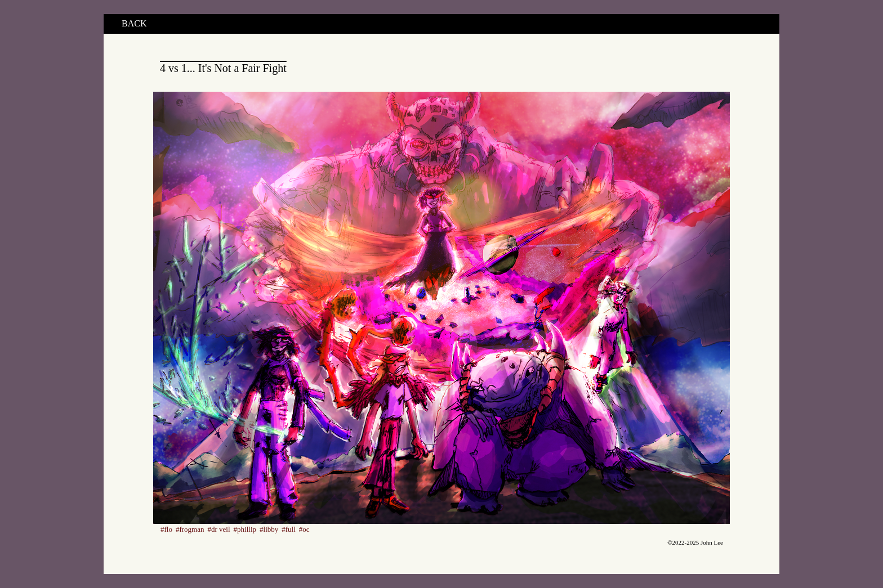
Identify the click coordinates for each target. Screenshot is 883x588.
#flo (166, 529)
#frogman (190, 529)
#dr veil (219, 529)
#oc (304, 529)
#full (289, 529)
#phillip (245, 529)
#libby (269, 529)
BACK (134, 23)
